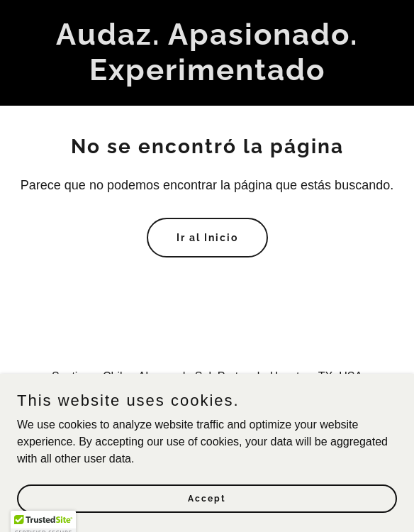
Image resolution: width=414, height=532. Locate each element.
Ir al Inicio (207, 238)
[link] (207, 76)
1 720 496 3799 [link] (210, 405)
